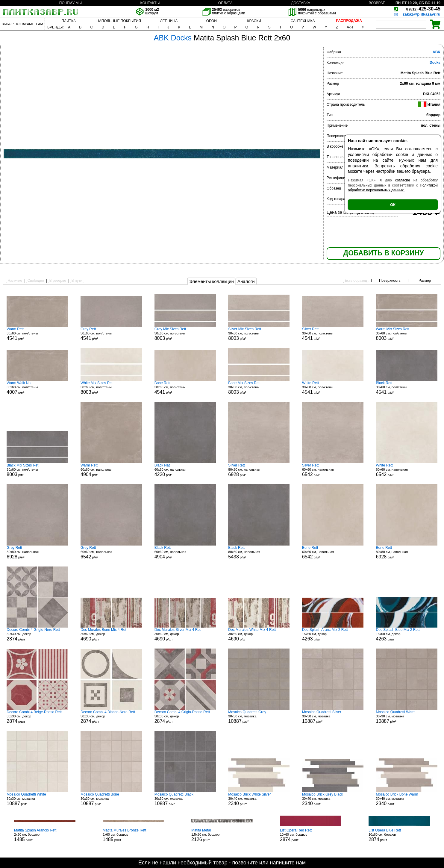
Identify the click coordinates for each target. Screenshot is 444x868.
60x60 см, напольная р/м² (111, 470)
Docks (435, 63)
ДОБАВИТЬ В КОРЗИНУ (384, 253)
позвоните (245, 863)
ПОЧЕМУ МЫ (71, 3)
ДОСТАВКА (301, 3)
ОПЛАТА (225, 3)
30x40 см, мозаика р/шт (259, 799)
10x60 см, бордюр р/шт (311, 835)
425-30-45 (423, 9)
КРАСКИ (254, 21)
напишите (282, 863)
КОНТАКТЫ (150, 3)
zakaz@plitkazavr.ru (422, 14)
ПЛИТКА (68, 21)
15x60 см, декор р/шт (333, 634)
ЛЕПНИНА (169, 21)
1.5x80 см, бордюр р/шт (222, 835)
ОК (393, 205)
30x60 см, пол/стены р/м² (37, 334)
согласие (403, 180)
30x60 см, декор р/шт (111, 634)
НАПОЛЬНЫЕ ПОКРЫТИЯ (119, 21)
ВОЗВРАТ (377, 3)
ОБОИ (212, 21)
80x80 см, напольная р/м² (259, 470)
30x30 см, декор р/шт (37, 634)
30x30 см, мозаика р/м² (259, 717)
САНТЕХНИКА (303, 21)
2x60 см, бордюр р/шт (45, 835)
